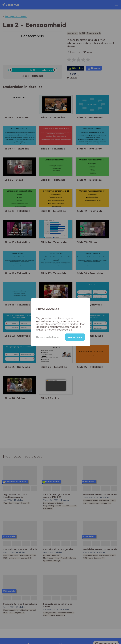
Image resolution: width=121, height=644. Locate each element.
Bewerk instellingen (48, 337)
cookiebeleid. (65, 330)
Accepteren (75, 337)
